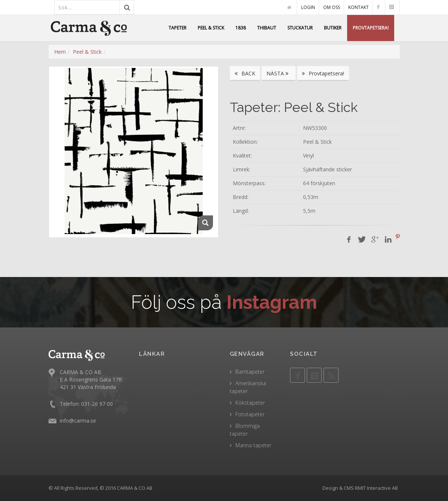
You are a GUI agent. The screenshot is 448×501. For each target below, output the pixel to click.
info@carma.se (78, 421)
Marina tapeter (253, 445)
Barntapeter (250, 372)
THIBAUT (267, 28)
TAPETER (177, 28)
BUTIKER (333, 28)
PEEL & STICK (211, 28)
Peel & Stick (87, 52)
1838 (241, 28)
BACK (245, 73)
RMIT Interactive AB (376, 488)
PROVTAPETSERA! (371, 28)
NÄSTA (279, 73)
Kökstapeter (250, 403)
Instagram (272, 302)
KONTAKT (359, 7)
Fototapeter (250, 414)
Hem (60, 52)
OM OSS (332, 7)
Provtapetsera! (323, 73)
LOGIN (308, 7)
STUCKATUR (300, 28)
